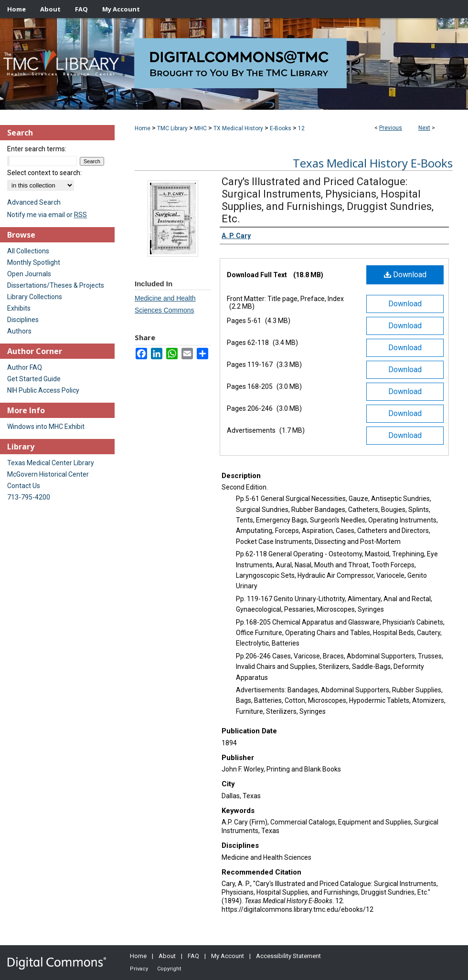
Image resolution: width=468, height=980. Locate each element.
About (167, 956)
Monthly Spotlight (34, 262)
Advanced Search (34, 202)
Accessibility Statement (288, 956)
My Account (228, 956)
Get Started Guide (34, 379)
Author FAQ (25, 367)
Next (424, 128)
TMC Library (172, 128)
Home (143, 128)
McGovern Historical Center (48, 474)
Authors (19, 331)
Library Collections (35, 297)
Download (405, 275)
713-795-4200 (29, 497)
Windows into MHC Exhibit (46, 427)
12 (301, 128)
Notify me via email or (47, 215)
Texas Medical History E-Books (373, 163)
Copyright (169, 969)
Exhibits (19, 308)
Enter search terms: (37, 149)
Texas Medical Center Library (51, 463)
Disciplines (23, 320)
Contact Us (24, 486)
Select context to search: (44, 173)
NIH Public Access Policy (43, 390)
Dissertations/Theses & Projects (56, 285)
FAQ (193, 956)
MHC (201, 128)
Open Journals (29, 274)
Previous (391, 128)
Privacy (139, 969)
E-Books (281, 128)
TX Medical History (238, 128)
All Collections (28, 251)
